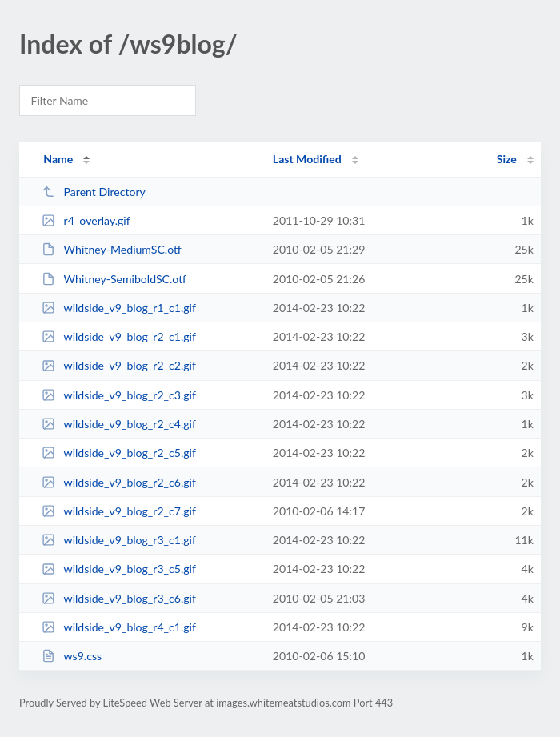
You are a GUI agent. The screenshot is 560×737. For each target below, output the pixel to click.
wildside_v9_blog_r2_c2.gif (119, 365)
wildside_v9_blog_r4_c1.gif (119, 627)
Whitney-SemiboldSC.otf (114, 279)
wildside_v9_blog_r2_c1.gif (119, 336)
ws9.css (72, 656)
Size (507, 159)
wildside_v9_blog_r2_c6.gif (119, 482)
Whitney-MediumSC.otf (112, 249)
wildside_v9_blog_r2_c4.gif (119, 424)
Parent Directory (94, 192)
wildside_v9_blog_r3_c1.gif (119, 540)
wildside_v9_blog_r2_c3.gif (119, 395)
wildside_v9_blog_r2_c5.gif (119, 453)
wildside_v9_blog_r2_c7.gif (119, 511)
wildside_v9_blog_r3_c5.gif (119, 569)
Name (58, 159)
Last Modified (307, 159)
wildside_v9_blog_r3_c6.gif (119, 598)
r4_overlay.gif (86, 220)
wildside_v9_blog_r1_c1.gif (119, 308)
